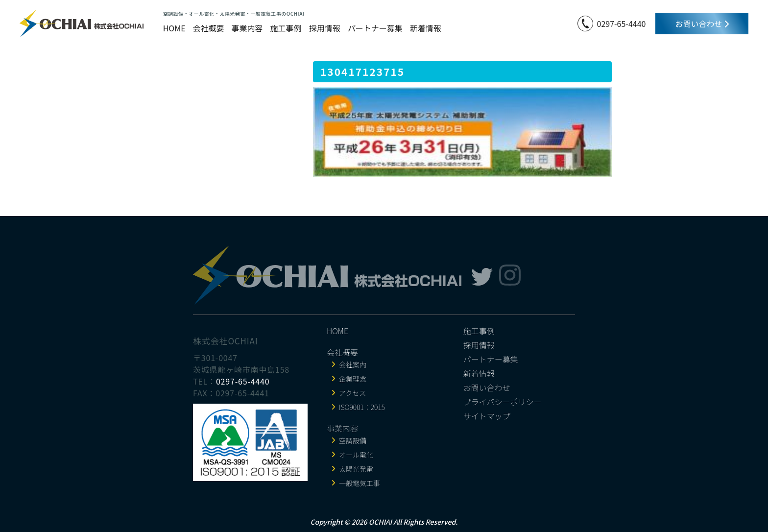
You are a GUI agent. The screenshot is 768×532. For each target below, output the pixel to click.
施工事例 (286, 28)
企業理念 (353, 379)
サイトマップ (487, 416)
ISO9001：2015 (362, 407)
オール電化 (356, 455)
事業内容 (247, 28)
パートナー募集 (375, 28)
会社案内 (353, 364)
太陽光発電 (356, 469)
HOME (174, 28)
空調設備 (353, 440)
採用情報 (325, 28)
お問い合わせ (702, 24)
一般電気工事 (360, 483)
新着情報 (426, 28)
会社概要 (209, 28)
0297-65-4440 (622, 24)
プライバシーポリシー (503, 402)
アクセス (352, 393)
